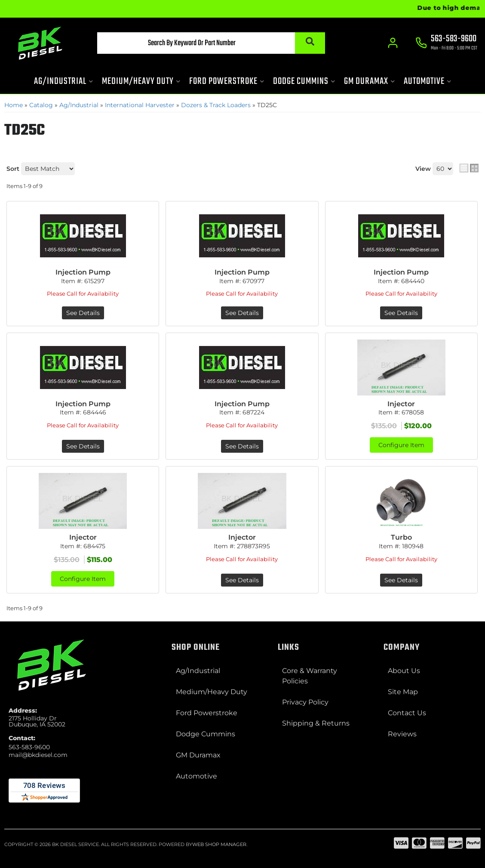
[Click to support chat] (446, 43)
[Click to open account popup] (393, 43)
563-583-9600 (29, 747)
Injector (401, 404)
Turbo (401, 537)
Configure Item (401, 445)
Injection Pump (83, 272)
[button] (211, 43)
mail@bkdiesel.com (38, 755)
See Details (83, 313)
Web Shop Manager (219, 844)
